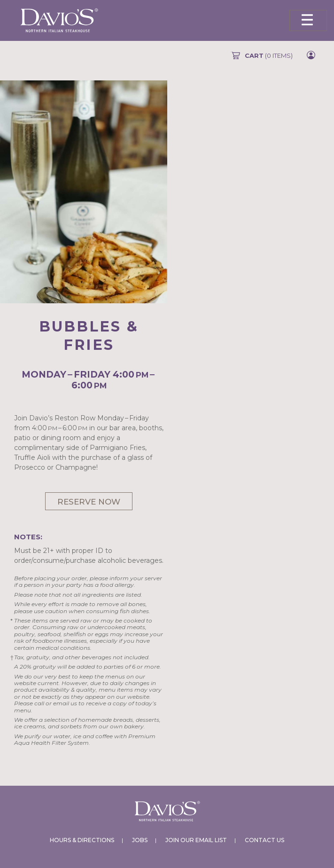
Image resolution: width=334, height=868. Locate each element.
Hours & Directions (82, 840)
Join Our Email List (196, 840)
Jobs (140, 840)
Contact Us (264, 840)
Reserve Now (89, 502)
